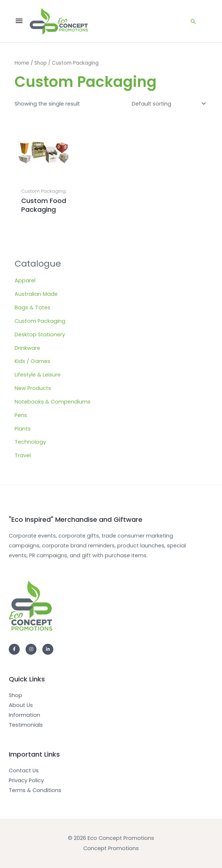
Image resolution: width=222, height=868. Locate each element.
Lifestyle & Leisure (38, 375)
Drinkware (27, 348)
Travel (23, 455)
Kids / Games (32, 361)
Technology (30, 442)
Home (22, 63)
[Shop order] (167, 104)
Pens (21, 415)
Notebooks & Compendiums (53, 402)
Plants (23, 429)
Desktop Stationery (40, 334)
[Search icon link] (193, 21)
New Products (33, 388)
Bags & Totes (32, 307)
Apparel (25, 280)
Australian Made (36, 294)
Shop (41, 63)
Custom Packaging (40, 321)
